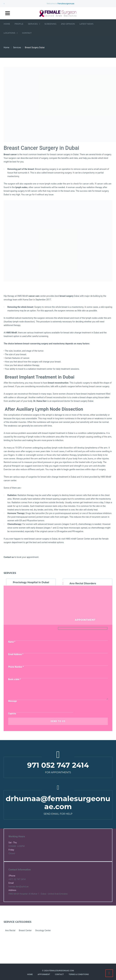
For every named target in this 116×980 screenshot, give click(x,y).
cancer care (34, 296)
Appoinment (44, 974)
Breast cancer (10, 154)
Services (34, 24)
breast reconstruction (58, 383)
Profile (19, 24)
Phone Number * (16, 667)
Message (12, 701)
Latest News (86, 24)
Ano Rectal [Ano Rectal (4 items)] (10, 930)
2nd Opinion (68, 24)
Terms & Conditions (79, 974)
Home (7, 24)
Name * (12, 642)
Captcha (12, 714)
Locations (11, 33)
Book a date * (14, 679)
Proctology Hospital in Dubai (31, 582)
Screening (50, 24)
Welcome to (60, 4)
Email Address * (16, 654)
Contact (27, 33)
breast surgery (67, 296)
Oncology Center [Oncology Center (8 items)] (43, 930)
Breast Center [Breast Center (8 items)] (25, 930)
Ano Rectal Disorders (83, 583)
